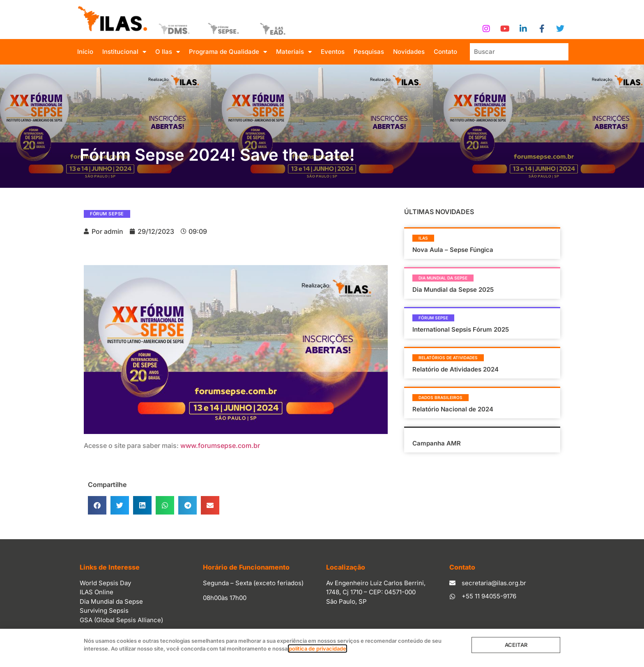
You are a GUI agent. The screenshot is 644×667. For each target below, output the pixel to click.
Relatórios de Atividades (448, 358)
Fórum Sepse (107, 214)
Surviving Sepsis (104, 610)
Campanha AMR (437, 443)
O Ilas (168, 52)
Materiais (294, 52)
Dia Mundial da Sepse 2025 (453, 290)
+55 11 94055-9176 (489, 596)
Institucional (124, 52)
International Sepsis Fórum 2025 (461, 329)
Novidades (409, 52)
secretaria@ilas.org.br (494, 583)
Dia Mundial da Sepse (443, 278)
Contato (445, 52)
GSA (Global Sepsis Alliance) (121, 620)
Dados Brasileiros (440, 397)
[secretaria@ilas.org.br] (452, 583)
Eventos (333, 52)
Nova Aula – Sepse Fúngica (453, 250)
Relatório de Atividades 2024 (455, 369)
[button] (97, 505)
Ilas (423, 238)
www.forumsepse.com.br (220, 445)
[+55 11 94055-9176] (452, 597)
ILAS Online (97, 592)
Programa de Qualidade (228, 52)
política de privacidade (317, 649)
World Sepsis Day (105, 583)
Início (85, 52)
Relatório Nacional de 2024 (453, 409)
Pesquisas (369, 52)
